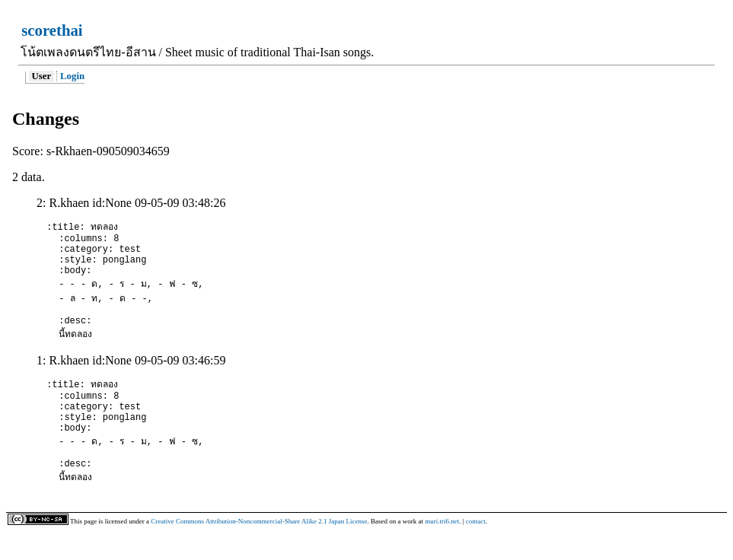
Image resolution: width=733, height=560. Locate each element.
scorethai (52, 30)
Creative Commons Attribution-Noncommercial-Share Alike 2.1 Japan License (259, 549)
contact (476, 549)
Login (72, 76)
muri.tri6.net (442, 549)
